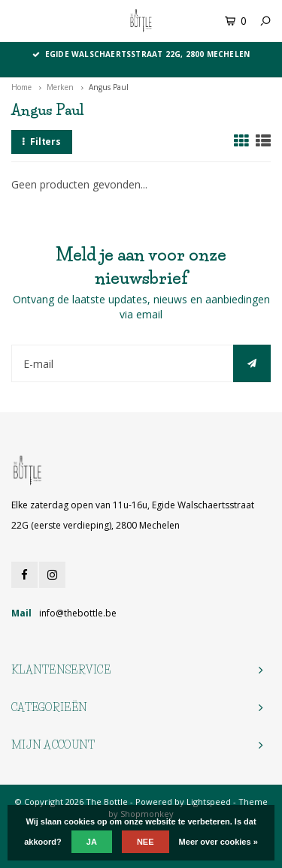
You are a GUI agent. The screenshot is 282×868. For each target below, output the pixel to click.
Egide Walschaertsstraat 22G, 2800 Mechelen (141, 54)
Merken (60, 87)
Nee (146, 842)
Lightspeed (209, 802)
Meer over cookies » (218, 842)
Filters (42, 142)
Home (21, 87)
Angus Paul (109, 87)
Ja (92, 842)
